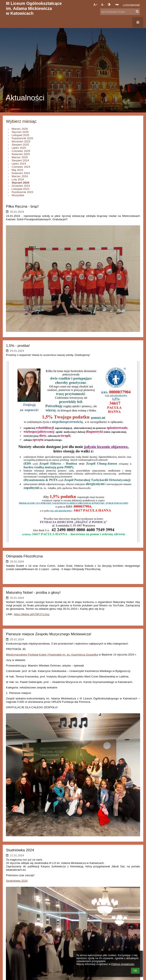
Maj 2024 (17, 170)
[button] (117, 5)
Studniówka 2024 (17, 881)
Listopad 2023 (20, 189)
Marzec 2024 (20, 176)
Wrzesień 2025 (21, 141)
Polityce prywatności (123, 964)
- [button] (103, 5)
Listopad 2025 (20, 135)
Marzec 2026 (20, 129)
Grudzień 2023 (21, 186)
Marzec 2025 (20, 157)
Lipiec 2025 (19, 148)
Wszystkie (18, 195)
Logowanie (131, 5)
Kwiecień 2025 (21, 154)
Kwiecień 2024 (21, 173)
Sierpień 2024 (20, 160)
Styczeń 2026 (20, 132)
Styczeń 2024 (20, 183)
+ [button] (95, 5)
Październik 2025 (22, 138)
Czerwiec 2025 (21, 151)
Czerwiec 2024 (21, 167)
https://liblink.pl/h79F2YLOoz (32, 614)
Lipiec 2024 (19, 164)
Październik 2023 (22, 192)
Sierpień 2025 (20, 145)
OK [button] (135, 971)
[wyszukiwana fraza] (120, 12)
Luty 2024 (18, 179)
